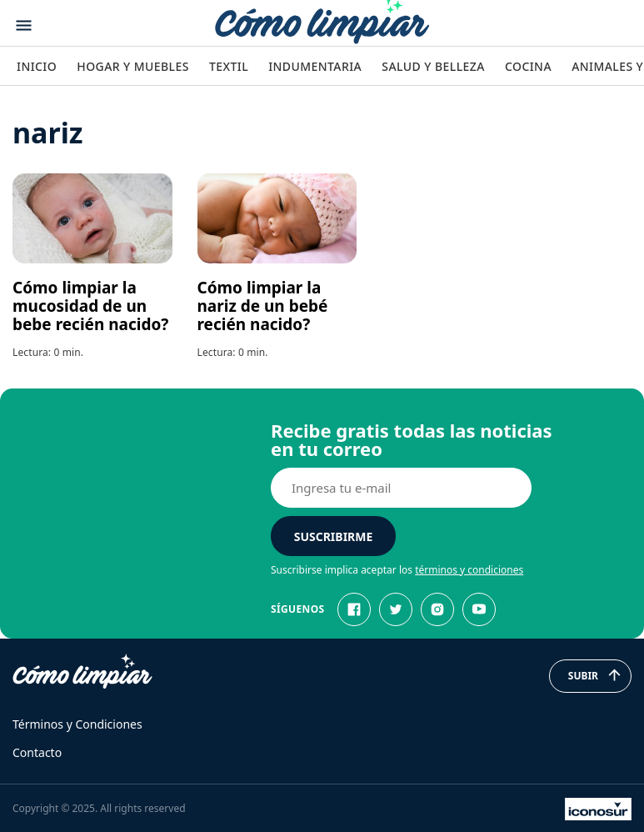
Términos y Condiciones (77, 724)
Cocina (528, 66)
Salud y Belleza (433, 66)
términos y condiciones (469, 570)
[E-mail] (401, 488)
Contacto (37, 752)
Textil (229, 66)
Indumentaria (315, 66)
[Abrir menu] (24, 25)
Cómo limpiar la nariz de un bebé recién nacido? (263, 306)
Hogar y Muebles (133, 66)
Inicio (37, 66)
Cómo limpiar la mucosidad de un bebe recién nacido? (90, 306)
